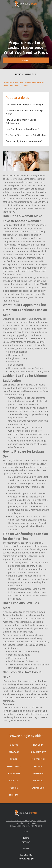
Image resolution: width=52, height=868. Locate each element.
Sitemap (26, 842)
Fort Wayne (14, 774)
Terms (26, 838)
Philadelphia (38, 759)
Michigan (14, 795)
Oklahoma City (38, 752)
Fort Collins (14, 766)
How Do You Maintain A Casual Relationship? (21, 121)
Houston (14, 781)
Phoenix (38, 766)
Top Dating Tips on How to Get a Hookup (26, 135)
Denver (14, 759)
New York (38, 745)
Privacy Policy (26, 859)
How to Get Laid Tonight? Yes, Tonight (25, 104)
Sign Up (26, 60)
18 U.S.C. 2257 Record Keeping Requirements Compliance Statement (26, 822)
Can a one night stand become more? (24, 141)
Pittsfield (38, 774)
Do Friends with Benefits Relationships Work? (25, 112)
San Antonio (38, 788)
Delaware (14, 752)
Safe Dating (26, 855)
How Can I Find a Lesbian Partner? (23, 129)
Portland (38, 781)
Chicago (14, 745)
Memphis (14, 788)
